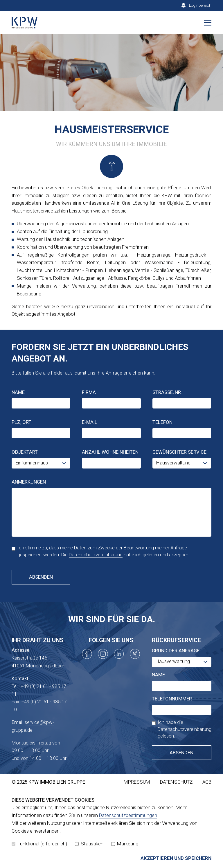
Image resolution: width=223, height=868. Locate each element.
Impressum (136, 782)
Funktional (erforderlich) (39, 844)
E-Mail (90, 422)
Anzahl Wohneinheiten (110, 452)
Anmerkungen (29, 482)
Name (18, 392)
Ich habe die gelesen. (182, 729)
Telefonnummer (172, 699)
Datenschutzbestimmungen (128, 815)
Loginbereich (200, 5)
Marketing (125, 844)
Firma (89, 392)
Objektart (25, 452)
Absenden (41, 577)
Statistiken (89, 844)
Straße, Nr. (167, 392)
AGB (207, 782)
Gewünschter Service (179, 452)
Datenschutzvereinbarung (96, 555)
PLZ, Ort (21, 422)
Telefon (162, 422)
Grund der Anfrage (176, 651)
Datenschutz (176, 782)
